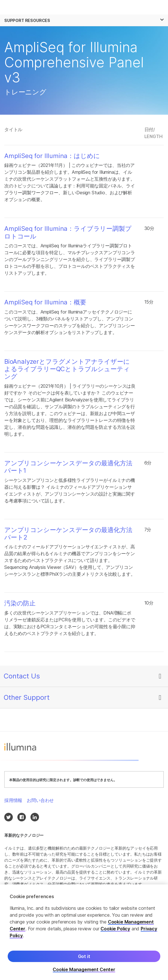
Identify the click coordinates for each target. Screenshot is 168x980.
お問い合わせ (40, 800)
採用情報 (13, 800)
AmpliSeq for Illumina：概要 (45, 302)
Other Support (27, 697)
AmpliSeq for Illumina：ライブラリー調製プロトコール (68, 232)
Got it (84, 960)
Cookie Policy (115, 932)
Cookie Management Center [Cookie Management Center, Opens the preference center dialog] (84, 973)
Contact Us (22, 676)
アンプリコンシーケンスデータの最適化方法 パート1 (68, 467)
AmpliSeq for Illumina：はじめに (52, 156)
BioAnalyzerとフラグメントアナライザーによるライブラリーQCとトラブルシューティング (67, 369)
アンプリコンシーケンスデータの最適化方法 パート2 (68, 534)
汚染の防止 (20, 603)
